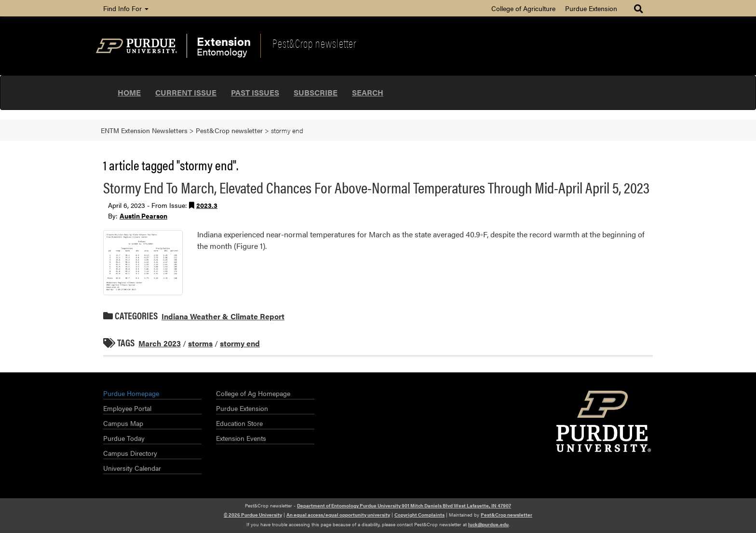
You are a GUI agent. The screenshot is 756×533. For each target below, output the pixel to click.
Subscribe (316, 92)
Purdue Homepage (131, 393)
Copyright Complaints (419, 515)
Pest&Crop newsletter (314, 43)
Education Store (239, 423)
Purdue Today (124, 438)
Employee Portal (127, 408)
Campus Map (123, 423)
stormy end (240, 343)
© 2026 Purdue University (253, 515)
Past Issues (255, 92)
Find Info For (126, 8)
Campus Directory (130, 453)
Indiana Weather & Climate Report (223, 316)
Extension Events (241, 438)
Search (368, 92)
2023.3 (207, 205)
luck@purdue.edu (488, 524)
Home (129, 92)
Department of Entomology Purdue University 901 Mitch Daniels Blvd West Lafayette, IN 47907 (404, 506)
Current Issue (186, 92)
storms (200, 343)
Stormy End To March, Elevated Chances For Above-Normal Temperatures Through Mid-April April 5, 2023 (376, 187)
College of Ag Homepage (253, 393)
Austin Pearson (143, 216)
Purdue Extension (591, 8)
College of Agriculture (523, 8)
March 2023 (160, 343)
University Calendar (132, 468)
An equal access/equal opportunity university (338, 515)
